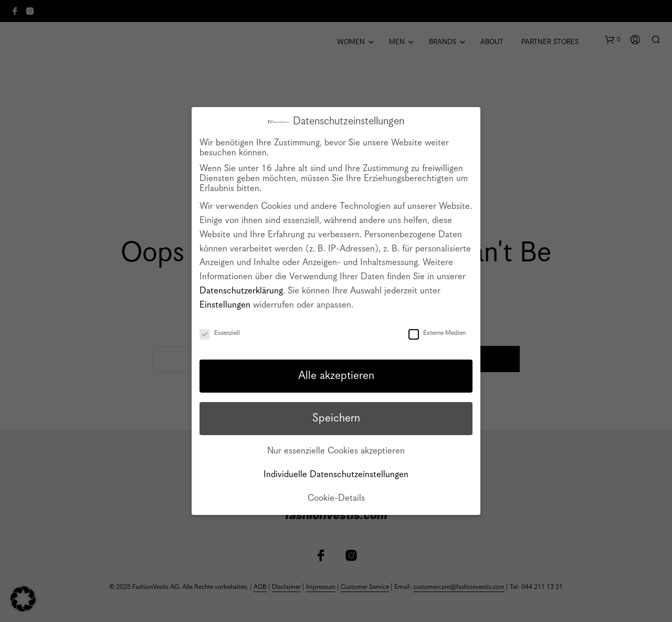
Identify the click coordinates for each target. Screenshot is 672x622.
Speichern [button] (336, 418)
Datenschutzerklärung (241, 291)
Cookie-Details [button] (336, 498)
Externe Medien (437, 333)
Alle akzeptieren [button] (336, 376)
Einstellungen (225, 305)
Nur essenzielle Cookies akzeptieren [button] (336, 451)
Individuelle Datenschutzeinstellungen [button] (336, 475)
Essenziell (220, 333)
